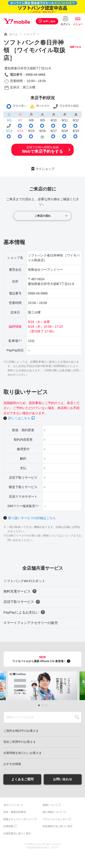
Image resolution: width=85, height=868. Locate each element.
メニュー (78, 24)
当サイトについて (13, 805)
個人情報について (53, 812)
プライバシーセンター (55, 819)
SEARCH (77, 717)
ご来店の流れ (43, 216)
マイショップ (45, 169)
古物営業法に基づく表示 (17, 833)
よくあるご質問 (22, 779)
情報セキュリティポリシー (18, 819)
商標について (50, 805)
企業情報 (8, 826)
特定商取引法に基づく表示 (58, 826)
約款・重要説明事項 (15, 812)
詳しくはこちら (19, 418)
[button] (39, 705)
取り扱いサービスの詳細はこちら (32, 518)
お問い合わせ (63, 779)
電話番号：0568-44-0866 (28, 75)
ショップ (29, 34)
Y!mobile (17, 21)
